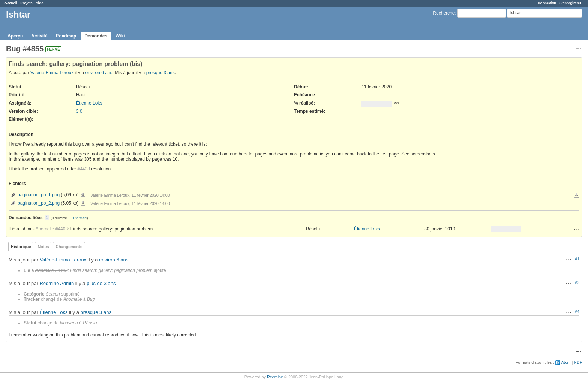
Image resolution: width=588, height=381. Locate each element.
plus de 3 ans (101, 283)
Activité (39, 36)
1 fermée (79, 218)
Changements (69, 247)
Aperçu (15, 36)
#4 (577, 311)
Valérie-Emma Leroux (52, 73)
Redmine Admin (57, 283)
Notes (43, 247)
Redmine (275, 377)
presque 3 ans (160, 73)
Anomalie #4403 (52, 229)
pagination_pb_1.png (39, 195)
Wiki (120, 36)
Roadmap (66, 36)
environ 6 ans (99, 73)
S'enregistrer (570, 3)
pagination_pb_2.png (39, 203)
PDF (578, 362)
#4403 (83, 169)
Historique (21, 247)
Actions (576, 229)
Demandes (96, 36)
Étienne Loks (89, 103)
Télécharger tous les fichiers (576, 196)
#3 (577, 282)
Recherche (444, 13)
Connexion (547, 3)
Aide (40, 3)
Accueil (11, 3)
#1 (577, 259)
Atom (566, 362)
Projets (26, 3)
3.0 (79, 111)
